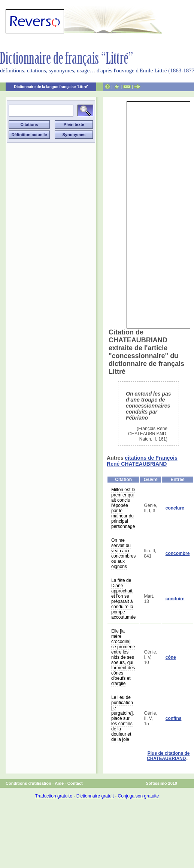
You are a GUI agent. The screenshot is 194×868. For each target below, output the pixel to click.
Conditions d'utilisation (28, 783)
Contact (75, 783)
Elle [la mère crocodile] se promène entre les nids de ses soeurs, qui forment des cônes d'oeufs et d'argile (123, 657)
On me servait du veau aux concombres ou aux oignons (123, 553)
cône (171, 657)
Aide (59, 783)
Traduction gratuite (54, 796)
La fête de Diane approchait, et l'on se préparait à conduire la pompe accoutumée (123, 599)
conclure (175, 508)
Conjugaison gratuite (138, 796)
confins (174, 718)
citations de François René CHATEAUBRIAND (142, 461)
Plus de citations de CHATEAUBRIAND (168, 756)
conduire (175, 599)
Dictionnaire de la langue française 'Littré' (51, 87)
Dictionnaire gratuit (95, 796)
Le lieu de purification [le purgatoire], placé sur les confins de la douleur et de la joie (123, 718)
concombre (178, 553)
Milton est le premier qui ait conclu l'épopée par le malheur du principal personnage (123, 508)
